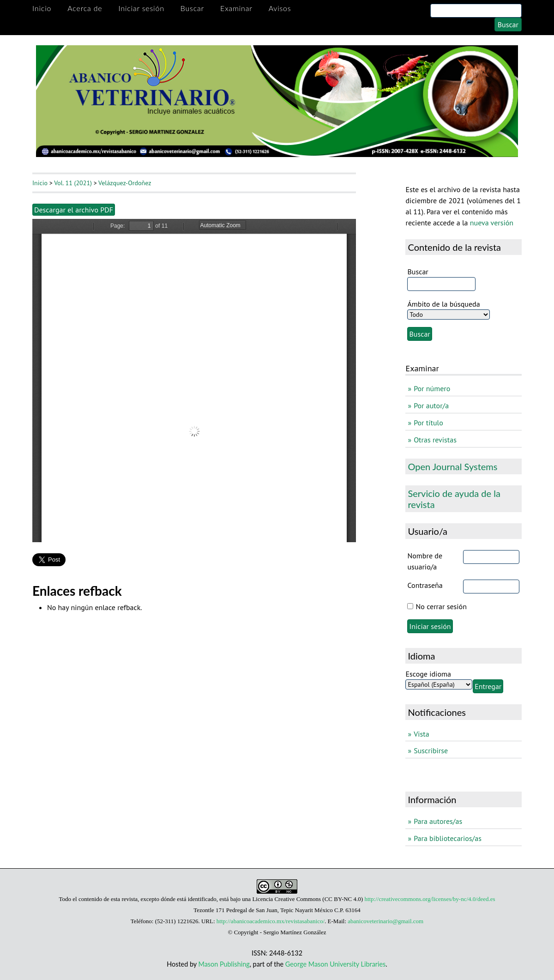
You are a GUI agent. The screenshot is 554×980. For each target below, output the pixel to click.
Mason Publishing (224, 964)
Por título (428, 423)
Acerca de (85, 8)
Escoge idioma (428, 674)
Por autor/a (431, 405)
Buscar (192, 8)
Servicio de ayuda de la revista (454, 499)
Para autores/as (438, 821)
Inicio (42, 8)
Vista (421, 734)
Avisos (280, 8)
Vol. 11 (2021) (73, 183)
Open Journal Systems (452, 466)
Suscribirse (431, 750)
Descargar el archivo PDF (74, 210)
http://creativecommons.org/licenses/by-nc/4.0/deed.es (430, 899)
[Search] (476, 11)
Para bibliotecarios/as (448, 838)
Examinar (236, 8)
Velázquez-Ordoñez (125, 183)
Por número (432, 388)
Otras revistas (435, 440)
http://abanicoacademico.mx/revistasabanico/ (271, 921)
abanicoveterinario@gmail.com (385, 921)
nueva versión (492, 223)
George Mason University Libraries (335, 964)
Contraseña (425, 585)
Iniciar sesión (141, 8)
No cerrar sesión (441, 606)
